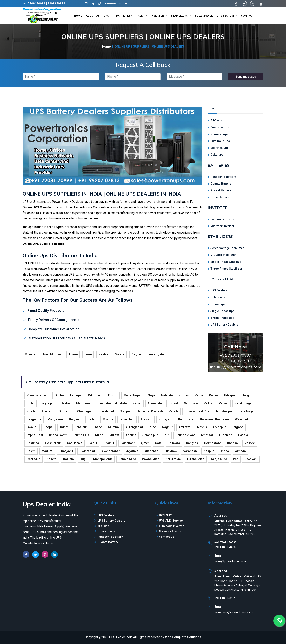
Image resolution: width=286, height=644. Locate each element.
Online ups (218, 297)
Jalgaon (238, 427)
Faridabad (107, 411)
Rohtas (184, 395)
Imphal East (35, 435)
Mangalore (55, 419)
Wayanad (241, 419)
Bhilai (31, 403)
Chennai (233, 443)
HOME (78, 16)
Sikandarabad (111, 451)
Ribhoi (100, 435)
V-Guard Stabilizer (223, 255)
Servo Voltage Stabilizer (227, 248)
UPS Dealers (219, 290)
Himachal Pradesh (150, 411)
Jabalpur (81, 427)
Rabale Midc (127, 459)
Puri (167, 435)
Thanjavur (66, 451)
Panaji (137, 403)
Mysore (108, 419)
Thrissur (146, 419)
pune (88, 354)
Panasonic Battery (223, 177)
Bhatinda (33, 443)
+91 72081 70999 (225, 543)
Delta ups (217, 155)
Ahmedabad (156, 403)
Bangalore (34, 419)
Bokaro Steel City (197, 411)
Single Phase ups (222, 311)
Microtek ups (219, 148)
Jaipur (93, 443)
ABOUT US (93, 16)
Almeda (240, 451)
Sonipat (125, 411)
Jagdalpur (48, 403)
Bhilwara (174, 443)
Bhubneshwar (185, 435)
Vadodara (191, 403)
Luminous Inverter (223, 219)
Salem (31, 451)
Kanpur (209, 451)
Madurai (47, 451)
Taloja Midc (219, 459)
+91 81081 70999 (225, 547)
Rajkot (208, 403)
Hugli (84, 459)
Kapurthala (75, 443)
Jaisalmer (128, 443)
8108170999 (56, 3)
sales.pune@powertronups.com (235, 612)
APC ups (216, 120)
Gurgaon (65, 411)
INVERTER (159, 16)
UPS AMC (165, 515)
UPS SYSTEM (227, 16)
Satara (120, 354)
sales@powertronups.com (231, 561)
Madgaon (83, 403)
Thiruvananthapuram (214, 419)
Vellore (250, 443)
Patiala (243, 435)
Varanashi (190, 451)
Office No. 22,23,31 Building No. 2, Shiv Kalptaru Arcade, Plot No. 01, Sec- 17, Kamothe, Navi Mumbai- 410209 (238, 528)
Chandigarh (85, 411)
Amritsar (207, 435)
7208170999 (37, 3)
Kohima (131, 435)
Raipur (214, 395)
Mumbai (30, 354)
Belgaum (75, 419)
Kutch (31, 411)
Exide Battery (220, 197)
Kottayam (165, 419)
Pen (236, 459)
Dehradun (34, 459)
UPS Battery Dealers (224, 325)
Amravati (185, 427)
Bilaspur (230, 395)
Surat (174, 403)
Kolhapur (219, 427)
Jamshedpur (224, 411)
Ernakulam (127, 419)
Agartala (132, 451)
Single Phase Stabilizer (226, 262)
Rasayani (251, 459)
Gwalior (32, 427)
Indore (64, 427)
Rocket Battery (221, 190)
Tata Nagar (247, 411)
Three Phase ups (222, 318)
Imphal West (58, 435)
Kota (158, 443)
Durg (245, 395)
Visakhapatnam (38, 395)
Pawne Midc (151, 459)
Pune (152, 427)
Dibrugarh (95, 395)
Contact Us (167, 537)
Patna (199, 395)
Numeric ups (219, 134)
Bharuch (47, 411)
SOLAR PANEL (204, 16)
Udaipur (109, 443)
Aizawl (115, 435)
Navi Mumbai (52, 354)
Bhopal (48, 427)
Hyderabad (87, 451)
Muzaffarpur (133, 395)
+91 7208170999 (236, 355)
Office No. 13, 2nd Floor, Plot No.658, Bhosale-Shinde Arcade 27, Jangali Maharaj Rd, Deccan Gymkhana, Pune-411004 (239, 583)
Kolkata (68, 459)
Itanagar (76, 395)
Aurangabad (158, 354)
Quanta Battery (221, 184)
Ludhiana (226, 435)
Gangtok (192, 443)
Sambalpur (150, 435)
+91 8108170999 (236, 361)
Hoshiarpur (53, 443)
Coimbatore (212, 443)
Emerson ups (220, 127)
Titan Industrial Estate (111, 403)
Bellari (92, 419)
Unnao (224, 451)
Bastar (65, 403)
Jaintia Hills (81, 435)
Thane (73, 354)
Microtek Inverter (222, 226)
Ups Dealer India (47, 504)
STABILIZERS (181, 16)
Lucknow (171, 451)
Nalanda (167, 395)
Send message (246, 77)
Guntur (59, 395)
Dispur (113, 395)
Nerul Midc (173, 459)
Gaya (151, 395)
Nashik (103, 354)
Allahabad (151, 451)
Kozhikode (186, 419)
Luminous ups (220, 141)
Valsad (224, 403)
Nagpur (137, 354)
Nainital (52, 459)
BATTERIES (125, 16)
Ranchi (174, 411)
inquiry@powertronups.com (109, 3)
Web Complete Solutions (183, 637)
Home (106, 46)
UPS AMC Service (171, 521)
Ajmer (145, 443)
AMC (142, 16)
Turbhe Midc (196, 459)
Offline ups (218, 304)
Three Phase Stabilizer (226, 269)
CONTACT (248, 16)
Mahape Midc (103, 459)
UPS (108, 16)
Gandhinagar (244, 403)
